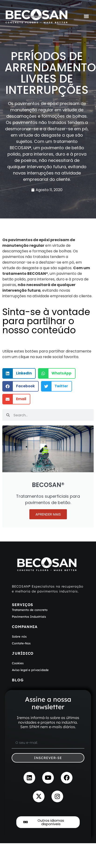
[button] (19, 373)
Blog (18, 680)
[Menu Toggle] (86, 16)
